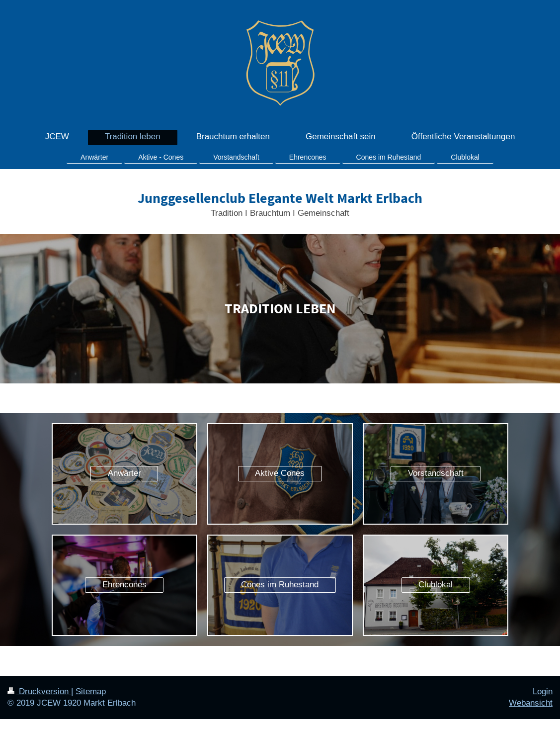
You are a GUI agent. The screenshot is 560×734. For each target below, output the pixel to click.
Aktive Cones (280, 473)
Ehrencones (124, 585)
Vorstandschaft (436, 473)
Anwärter (124, 473)
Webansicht (531, 703)
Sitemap (91, 691)
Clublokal (436, 585)
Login (543, 691)
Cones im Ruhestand (280, 585)
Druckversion (39, 691)
